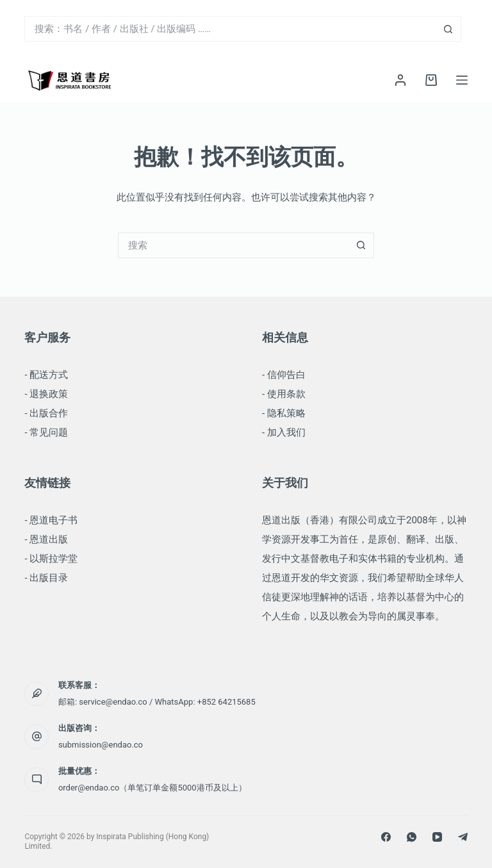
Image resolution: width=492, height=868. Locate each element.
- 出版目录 (46, 578)
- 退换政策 (46, 394)
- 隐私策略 (284, 413)
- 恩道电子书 (51, 520)
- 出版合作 (46, 413)
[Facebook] (386, 837)
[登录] (400, 80)
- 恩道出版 (46, 539)
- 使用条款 (284, 394)
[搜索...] (230, 29)
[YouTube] (437, 837)
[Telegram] (463, 837)
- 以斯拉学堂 (51, 559)
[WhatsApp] (412, 837)
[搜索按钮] (448, 29)
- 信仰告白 (284, 375)
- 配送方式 (46, 375)
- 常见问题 (46, 432)
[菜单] (462, 80)
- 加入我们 (284, 432)
